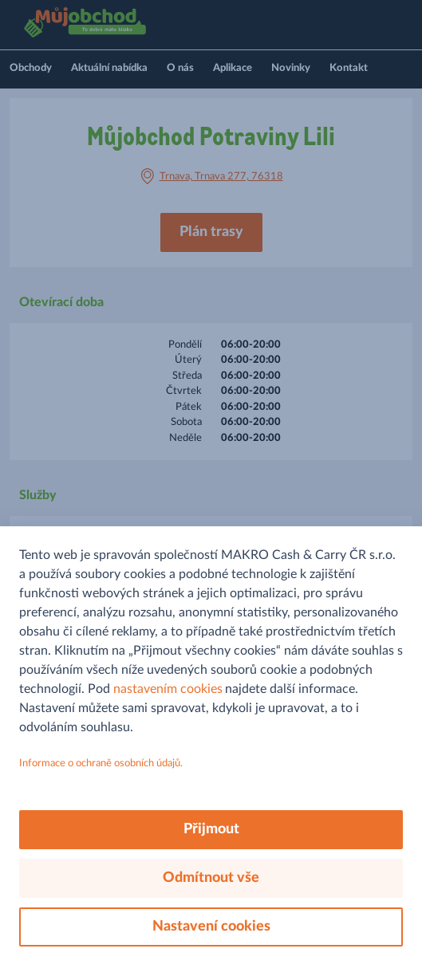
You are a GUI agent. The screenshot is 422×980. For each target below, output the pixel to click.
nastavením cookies (168, 689)
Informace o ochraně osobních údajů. (101, 764)
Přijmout (211, 829)
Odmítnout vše (211, 878)
